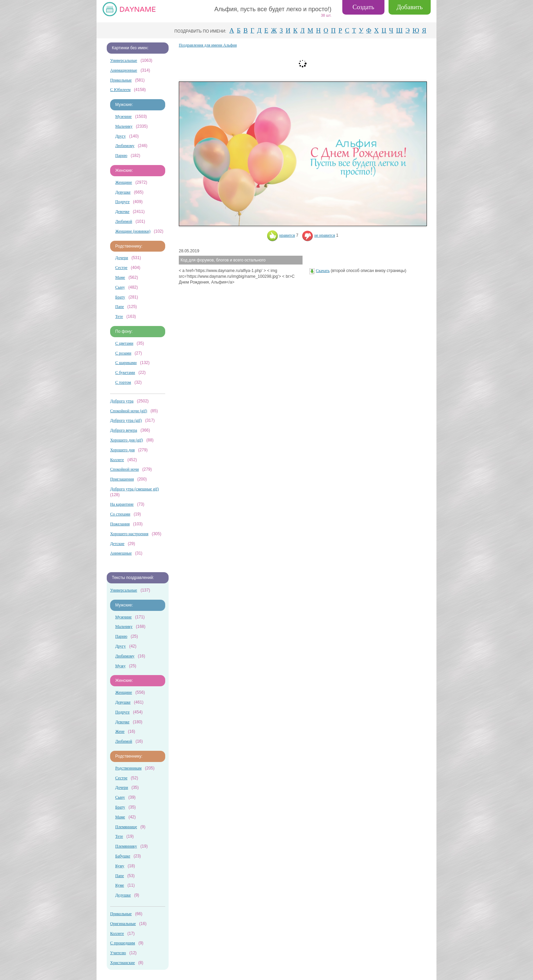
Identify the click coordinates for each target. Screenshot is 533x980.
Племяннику (126, 846)
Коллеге (117, 460)
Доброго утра (122, 401)
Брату (120, 297)
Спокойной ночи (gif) (129, 411)
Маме (120, 277)
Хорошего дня (122, 450)
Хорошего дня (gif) (126, 440)
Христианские (123, 963)
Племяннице (126, 827)
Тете (119, 316)
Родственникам (128, 768)
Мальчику (124, 126)
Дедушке (123, 895)
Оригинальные (123, 924)
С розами (123, 353)
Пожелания (120, 524)
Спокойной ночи (124, 469)
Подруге (122, 202)
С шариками (126, 363)
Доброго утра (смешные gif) (134, 489)
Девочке (122, 212)
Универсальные (124, 60)
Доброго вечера (124, 430)
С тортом (123, 382)
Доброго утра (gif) (126, 420)
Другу (121, 136)
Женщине (124, 182)
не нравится (319, 235)
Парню (121, 156)
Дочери (122, 258)
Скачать (323, 271)
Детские (117, 544)
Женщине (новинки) (133, 231)
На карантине (122, 504)
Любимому (125, 146)
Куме (120, 885)
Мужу (121, 666)
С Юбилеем (120, 90)
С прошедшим (123, 943)
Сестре (121, 268)
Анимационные (124, 70)
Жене (120, 731)
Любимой (124, 221)
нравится (281, 235)
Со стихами (120, 514)
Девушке (123, 192)
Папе (120, 307)
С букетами (125, 373)
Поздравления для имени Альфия (208, 45)
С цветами (124, 343)
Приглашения (122, 479)
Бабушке (123, 856)
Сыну (120, 287)
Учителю (118, 953)
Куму (120, 866)
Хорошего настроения (129, 534)
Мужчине (123, 116)
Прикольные (121, 80)
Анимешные (121, 553)
